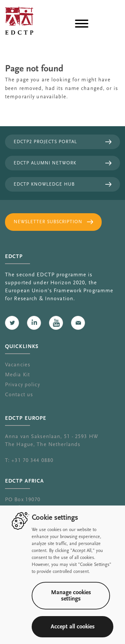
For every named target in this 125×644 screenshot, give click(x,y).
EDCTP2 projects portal (45, 142)
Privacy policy (22, 385)
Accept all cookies (73, 627)
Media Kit (17, 375)
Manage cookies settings (71, 596)
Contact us (19, 395)
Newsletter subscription (48, 222)
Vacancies (18, 365)
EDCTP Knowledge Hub (44, 184)
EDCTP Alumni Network (45, 163)
